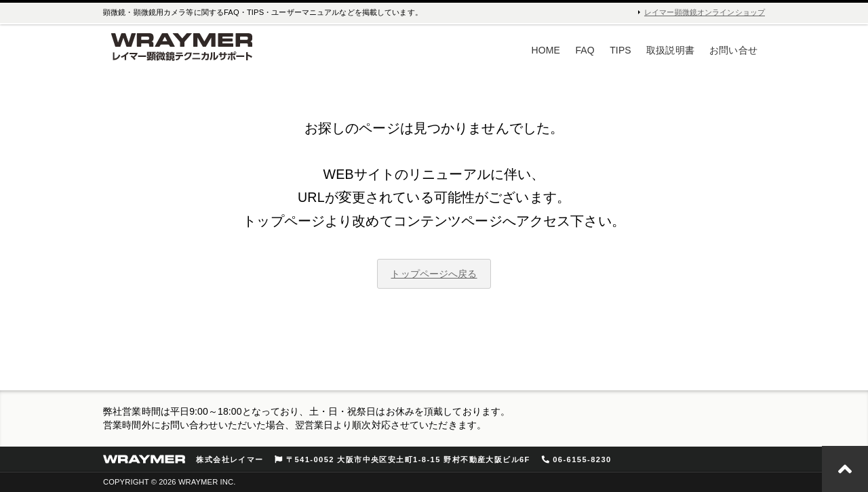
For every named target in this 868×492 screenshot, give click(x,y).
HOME (546, 50)
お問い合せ (733, 50)
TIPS (620, 50)
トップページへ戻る (434, 274)
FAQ (585, 50)
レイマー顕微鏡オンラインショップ (705, 12)
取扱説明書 (670, 50)
